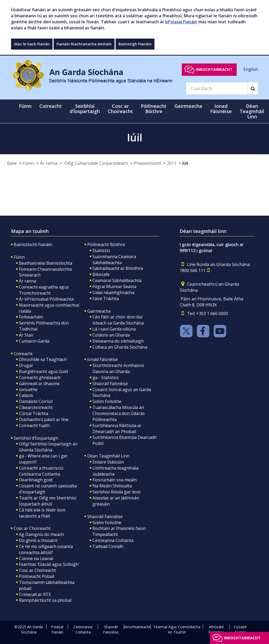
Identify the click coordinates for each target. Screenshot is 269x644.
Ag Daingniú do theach (41, 534)
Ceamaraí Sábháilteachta (117, 280)
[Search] (217, 88)
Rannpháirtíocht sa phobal (45, 600)
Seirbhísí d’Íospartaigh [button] (85, 109)
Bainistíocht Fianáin (33, 244)
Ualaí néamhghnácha (113, 292)
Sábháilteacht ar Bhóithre (118, 268)
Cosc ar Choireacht (32, 528)
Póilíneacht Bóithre (106, 244)
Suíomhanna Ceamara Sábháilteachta (114, 260)
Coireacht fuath (34, 425)
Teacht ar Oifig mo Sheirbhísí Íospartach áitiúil (48, 501)
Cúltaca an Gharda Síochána (120, 347)
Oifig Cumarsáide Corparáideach (96, 163)
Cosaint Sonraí (240, 629)
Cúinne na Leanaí (36, 558)
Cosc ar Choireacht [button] (120, 109)
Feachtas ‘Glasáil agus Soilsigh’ (49, 564)
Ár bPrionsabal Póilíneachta (46, 299)
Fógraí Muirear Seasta (114, 286)
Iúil (185, 163)
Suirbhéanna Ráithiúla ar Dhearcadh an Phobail (117, 429)
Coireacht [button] (51, 106)
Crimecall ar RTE (35, 594)
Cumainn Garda (34, 341)
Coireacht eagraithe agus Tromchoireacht (44, 290)
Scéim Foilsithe (107, 401)
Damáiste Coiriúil (36, 401)
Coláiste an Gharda (111, 335)
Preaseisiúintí (147, 163)
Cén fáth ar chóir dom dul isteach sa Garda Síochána (118, 320)
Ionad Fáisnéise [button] (221, 109)
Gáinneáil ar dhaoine (39, 384)
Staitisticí (101, 251)
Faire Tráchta (106, 299)
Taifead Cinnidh (108, 546)
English (251, 69)
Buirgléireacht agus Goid (43, 371)
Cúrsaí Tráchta (33, 413)
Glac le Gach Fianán (32, 44)
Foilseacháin (31, 317)
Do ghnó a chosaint (38, 540)
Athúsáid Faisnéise (216, 629)
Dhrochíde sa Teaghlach (43, 359)
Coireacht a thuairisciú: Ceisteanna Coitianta (41, 471)
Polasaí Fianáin (57, 629)
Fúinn (28, 163)
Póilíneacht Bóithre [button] (154, 109)
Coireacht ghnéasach (40, 377)
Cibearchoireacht (36, 407)
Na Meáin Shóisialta (112, 486)
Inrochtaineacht (214, 69)
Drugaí (26, 365)
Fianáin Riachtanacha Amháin (84, 44)
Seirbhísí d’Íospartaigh (36, 438)
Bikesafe (101, 274)
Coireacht (23, 354)
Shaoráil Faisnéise (110, 384)
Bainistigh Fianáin (135, 44)
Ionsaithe (28, 390)
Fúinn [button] (25, 106)
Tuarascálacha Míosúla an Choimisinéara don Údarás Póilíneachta (119, 413)
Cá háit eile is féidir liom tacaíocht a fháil (42, 513)
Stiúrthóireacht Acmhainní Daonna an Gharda (118, 368)
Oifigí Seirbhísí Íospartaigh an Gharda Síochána (48, 447)
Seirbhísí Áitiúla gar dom (117, 492)
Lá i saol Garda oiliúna (114, 329)
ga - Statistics (106, 377)
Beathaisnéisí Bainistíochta (46, 263)
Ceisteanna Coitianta (113, 540)
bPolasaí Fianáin (181, 22)
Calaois (26, 395)
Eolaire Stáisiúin (108, 462)
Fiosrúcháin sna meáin (115, 480)
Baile (12, 163)
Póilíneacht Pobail (37, 576)
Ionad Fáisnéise (102, 359)
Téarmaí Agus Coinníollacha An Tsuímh (177, 629)
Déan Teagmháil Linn (108, 456)
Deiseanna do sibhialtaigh (118, 341)
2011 (172, 163)
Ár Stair (26, 335)
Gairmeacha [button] (188, 106)
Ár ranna (49, 163)
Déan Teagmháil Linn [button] (252, 111)
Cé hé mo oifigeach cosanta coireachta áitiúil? (46, 549)
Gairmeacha (99, 311)
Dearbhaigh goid (36, 480)
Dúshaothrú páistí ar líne (44, 419)
